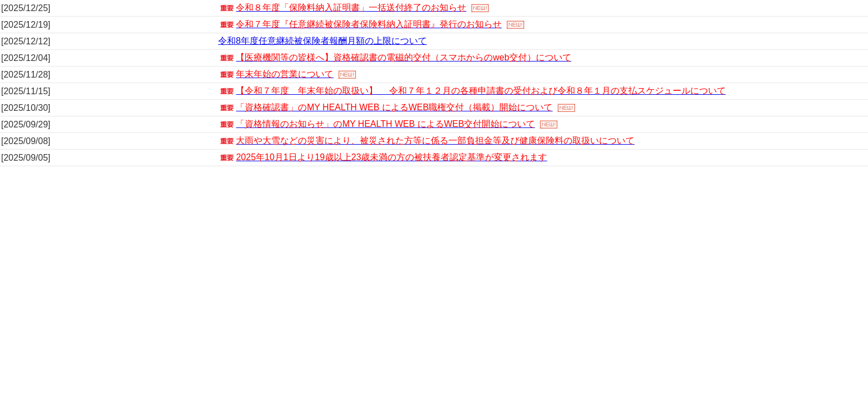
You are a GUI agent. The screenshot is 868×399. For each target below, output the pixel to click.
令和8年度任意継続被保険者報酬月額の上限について (322, 41)
